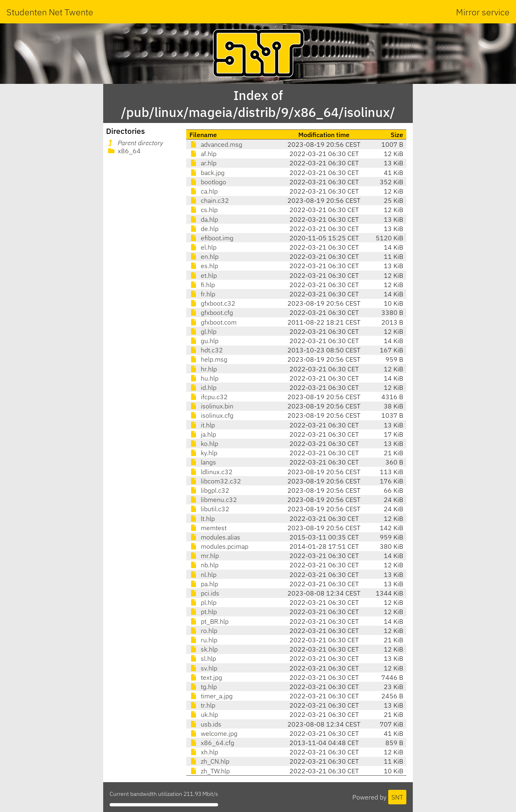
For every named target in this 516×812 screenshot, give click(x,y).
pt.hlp (203, 612)
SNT (397, 797)
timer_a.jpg (211, 696)
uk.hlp (204, 714)
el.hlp (203, 247)
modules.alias (215, 537)
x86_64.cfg (212, 743)
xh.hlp (204, 752)
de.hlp (204, 229)
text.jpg (206, 677)
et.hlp (203, 275)
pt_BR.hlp (209, 621)
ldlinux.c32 (211, 472)
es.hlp (204, 266)
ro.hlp (203, 631)
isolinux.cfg (211, 415)
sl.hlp (203, 658)
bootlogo (208, 182)
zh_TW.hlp (210, 771)
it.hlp (202, 425)
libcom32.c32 (215, 481)
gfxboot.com (213, 322)
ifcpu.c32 (209, 397)
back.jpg (207, 173)
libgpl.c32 (209, 490)
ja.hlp (203, 434)
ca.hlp (204, 191)
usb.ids (205, 724)
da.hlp (204, 219)
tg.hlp (203, 687)
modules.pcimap (219, 546)
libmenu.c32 (213, 500)
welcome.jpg (213, 733)
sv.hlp (203, 668)
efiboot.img (211, 238)
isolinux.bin (211, 406)
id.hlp (203, 387)
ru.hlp (203, 640)
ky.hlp (203, 453)
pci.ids (204, 593)
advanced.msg (216, 144)
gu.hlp (204, 341)
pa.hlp (204, 584)
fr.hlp (202, 294)
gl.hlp (203, 331)
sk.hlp (204, 649)
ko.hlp (204, 443)
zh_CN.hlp (209, 761)
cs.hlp (204, 210)
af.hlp (203, 154)
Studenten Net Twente (50, 12)
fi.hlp (202, 285)
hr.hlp (203, 369)
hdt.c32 (206, 350)
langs (203, 462)
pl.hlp (203, 602)
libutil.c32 (209, 509)
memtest (208, 528)
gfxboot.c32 (212, 303)
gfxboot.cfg (211, 312)
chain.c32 (209, 200)
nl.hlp (203, 575)
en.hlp (204, 256)
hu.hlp (204, 378)
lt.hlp (202, 518)
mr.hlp (204, 556)
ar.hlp (203, 163)
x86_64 (124, 151)
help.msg (208, 359)
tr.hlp (202, 705)
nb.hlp (204, 565)
